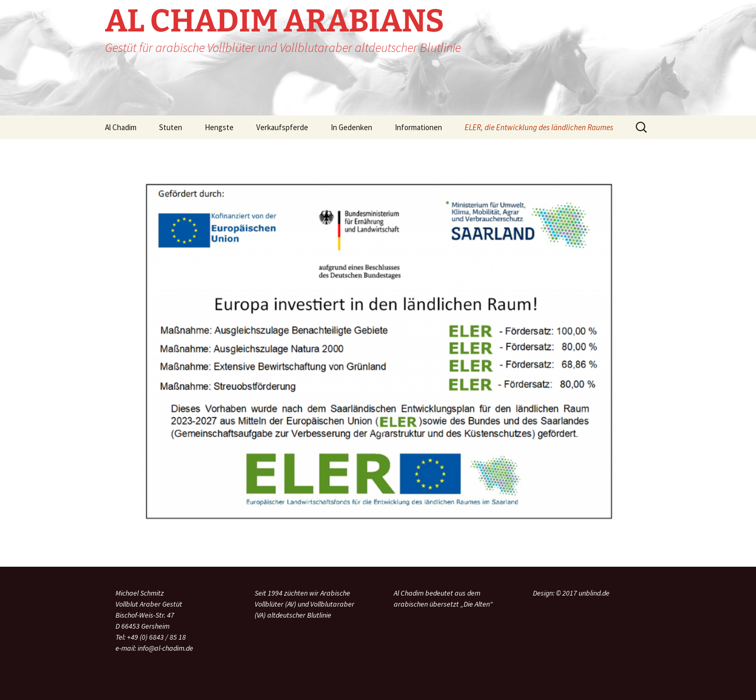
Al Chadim (121, 127)
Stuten (171, 127)
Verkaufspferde (282, 127)
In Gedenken (351, 127)
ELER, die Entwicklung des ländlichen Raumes (539, 127)
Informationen (418, 127)
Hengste (219, 127)
